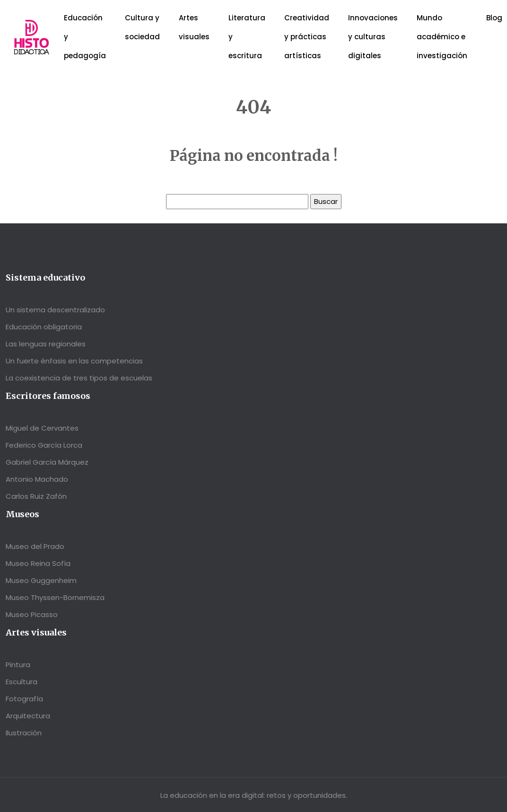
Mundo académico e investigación (442, 37)
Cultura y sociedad (142, 27)
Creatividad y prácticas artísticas (307, 37)
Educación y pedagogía (85, 37)
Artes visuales (194, 27)
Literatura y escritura (247, 37)
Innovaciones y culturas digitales (373, 37)
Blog (494, 18)
